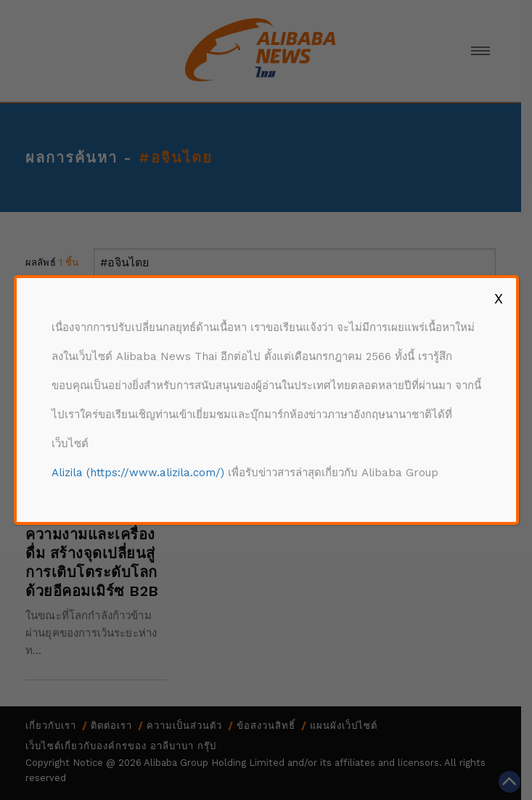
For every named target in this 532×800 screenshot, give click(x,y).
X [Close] (499, 298)
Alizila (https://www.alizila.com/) (138, 473)
